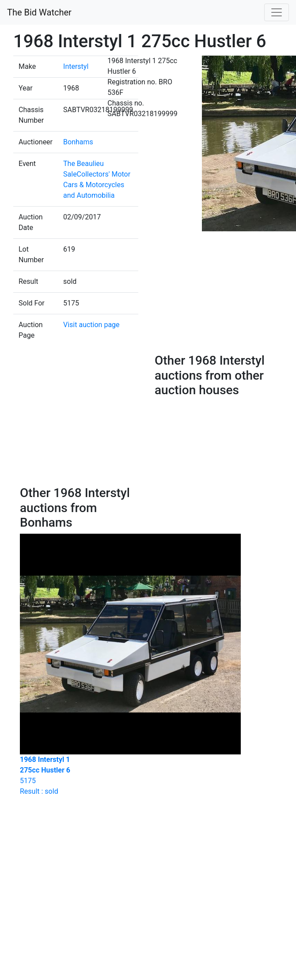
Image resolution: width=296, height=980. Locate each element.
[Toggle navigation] (277, 12)
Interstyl (76, 66)
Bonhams (78, 142)
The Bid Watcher (39, 12)
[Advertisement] (120, 419)
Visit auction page (91, 325)
